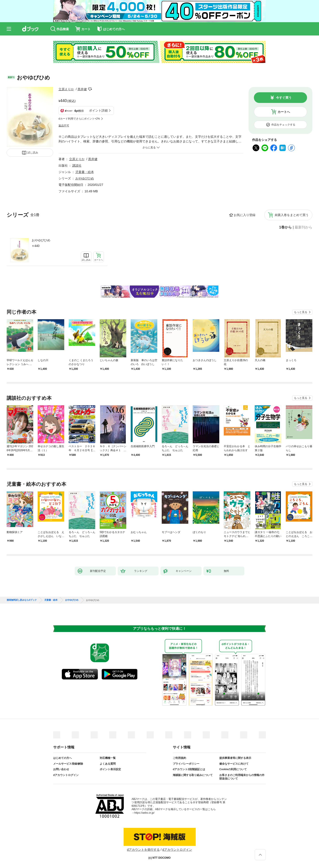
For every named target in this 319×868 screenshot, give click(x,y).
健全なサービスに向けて (234, 764)
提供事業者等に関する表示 (235, 758)
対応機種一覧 (108, 758)
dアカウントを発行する (143, 850)
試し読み (33, 153)
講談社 (77, 165)
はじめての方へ (62, 758)
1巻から (285, 227)
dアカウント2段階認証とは (189, 769)
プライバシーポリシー (186, 764)
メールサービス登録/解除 (68, 764)
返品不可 (64, 126)
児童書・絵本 (85, 172)
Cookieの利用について (233, 769)
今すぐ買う (284, 98)
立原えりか (66, 89)
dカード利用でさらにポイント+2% (79, 119)
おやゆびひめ (41, 240)
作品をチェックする (283, 125)
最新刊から (303, 227)
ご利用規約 (179, 758)
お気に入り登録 (245, 215)
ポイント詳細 (98, 110)
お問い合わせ (61, 769)
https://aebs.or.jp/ (144, 813)
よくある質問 (108, 764)
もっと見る (301, 312)
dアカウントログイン (66, 775)
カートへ (284, 112)
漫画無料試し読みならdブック (22, 600)
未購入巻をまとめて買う (292, 215)
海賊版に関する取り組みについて (193, 775)
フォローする (90, 89)
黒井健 (82, 89)
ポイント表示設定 (110, 769)
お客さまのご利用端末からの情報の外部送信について (242, 777)
